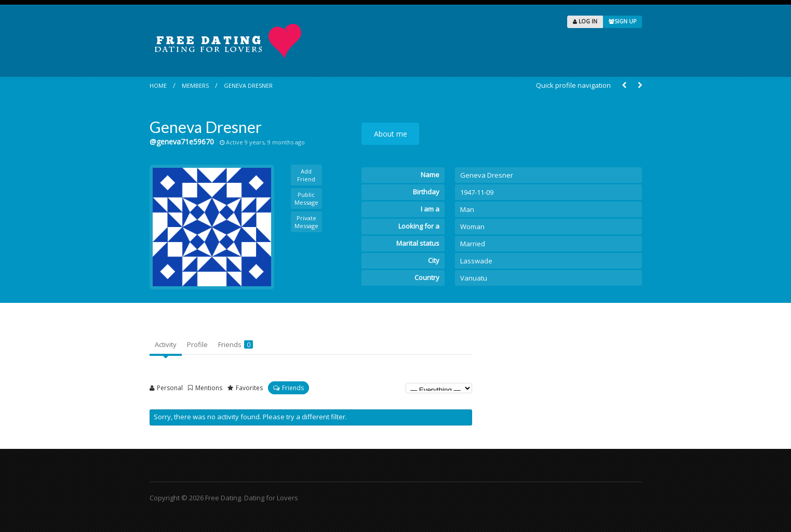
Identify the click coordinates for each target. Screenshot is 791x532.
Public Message (306, 198)
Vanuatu (474, 278)
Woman (472, 227)
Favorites (249, 388)
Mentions (209, 388)
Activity (166, 344)
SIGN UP (622, 21)
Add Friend (306, 175)
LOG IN (585, 21)
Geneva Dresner (248, 85)
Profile (197, 344)
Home (158, 85)
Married (473, 244)
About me (391, 134)
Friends (236, 344)
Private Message (306, 222)
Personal (170, 388)
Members (195, 85)
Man (467, 209)
